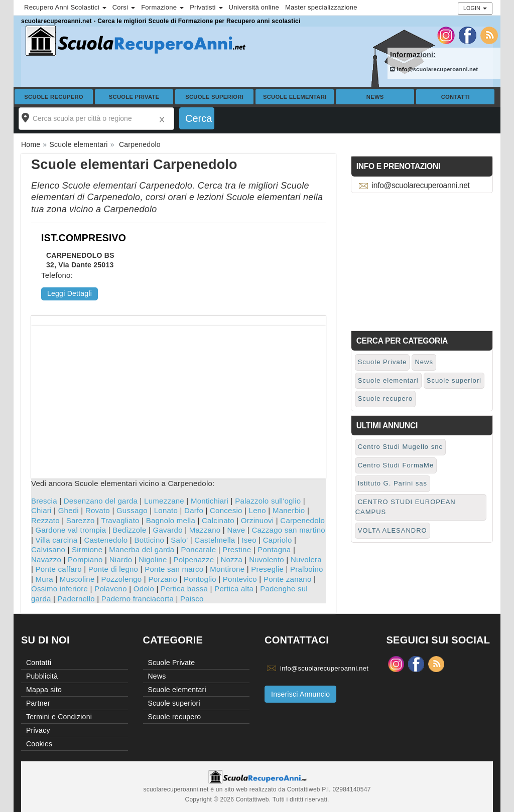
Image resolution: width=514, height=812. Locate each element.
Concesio (226, 510)
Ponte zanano (288, 579)
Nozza (231, 559)
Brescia (44, 501)
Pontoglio (200, 579)
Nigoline (153, 559)
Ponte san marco (174, 569)
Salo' (179, 540)
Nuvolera (306, 559)
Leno (258, 510)
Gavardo (168, 530)
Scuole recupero (54, 97)
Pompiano (85, 559)
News (375, 97)
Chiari (41, 510)
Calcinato (218, 520)
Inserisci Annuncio (300, 694)
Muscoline (77, 579)
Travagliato (120, 520)
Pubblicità (42, 676)
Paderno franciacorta (138, 599)
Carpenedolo (302, 520)
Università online (254, 7)
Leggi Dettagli (70, 293)
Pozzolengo (122, 579)
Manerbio (289, 510)
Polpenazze (194, 559)
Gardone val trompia (71, 530)
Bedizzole (129, 530)
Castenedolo (106, 540)
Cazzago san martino (288, 530)
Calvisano (48, 549)
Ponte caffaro (59, 569)
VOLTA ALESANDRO (393, 530)
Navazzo (46, 559)
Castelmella (215, 540)
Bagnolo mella (171, 520)
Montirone (227, 569)
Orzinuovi (258, 520)
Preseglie (267, 569)
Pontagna (274, 549)
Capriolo (278, 540)
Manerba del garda (142, 549)
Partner (38, 703)
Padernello (76, 599)
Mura (44, 579)
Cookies (39, 744)
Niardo (121, 559)
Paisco (192, 599)
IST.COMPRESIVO (84, 238)
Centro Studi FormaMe (396, 465)
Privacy (38, 730)
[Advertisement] (178, 396)
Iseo (249, 540)
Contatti (456, 97)
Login (475, 8)
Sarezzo (81, 520)
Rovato (98, 510)
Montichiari (210, 501)
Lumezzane (164, 501)
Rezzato (45, 520)
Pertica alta (234, 589)
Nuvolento (267, 559)
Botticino (149, 540)
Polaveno (111, 589)
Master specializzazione (321, 7)
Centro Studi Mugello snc (400, 447)
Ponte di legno (113, 569)
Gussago (132, 510)
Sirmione (87, 549)
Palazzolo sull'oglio (268, 501)
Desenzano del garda (101, 501)
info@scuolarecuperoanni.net (434, 69)
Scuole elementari (295, 97)
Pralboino (307, 569)
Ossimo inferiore (59, 589)
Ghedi (69, 510)
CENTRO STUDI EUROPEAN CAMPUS (406, 507)
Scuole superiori (214, 97)
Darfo (194, 510)
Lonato (166, 510)
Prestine (237, 549)
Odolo (144, 589)
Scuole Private (134, 97)
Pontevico (240, 579)
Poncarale (198, 549)
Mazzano (205, 530)
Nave (236, 530)
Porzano (163, 579)
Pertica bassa (184, 589)
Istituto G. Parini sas (393, 483)
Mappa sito (44, 690)
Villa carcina (57, 540)
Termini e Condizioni (59, 717)
